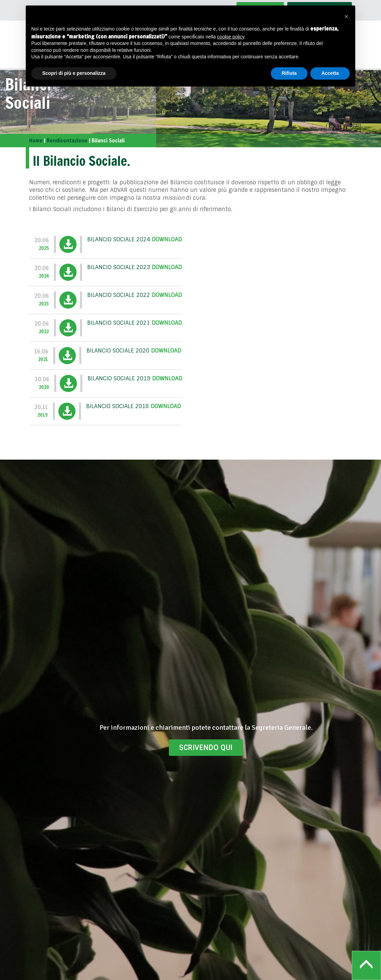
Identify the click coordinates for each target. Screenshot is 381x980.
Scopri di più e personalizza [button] (74, 73)
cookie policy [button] (231, 37)
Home (36, 140)
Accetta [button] (330, 73)
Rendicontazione (67, 140)
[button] (346, 16)
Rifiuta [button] (289, 73)
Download (167, 239)
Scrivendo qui (206, 748)
